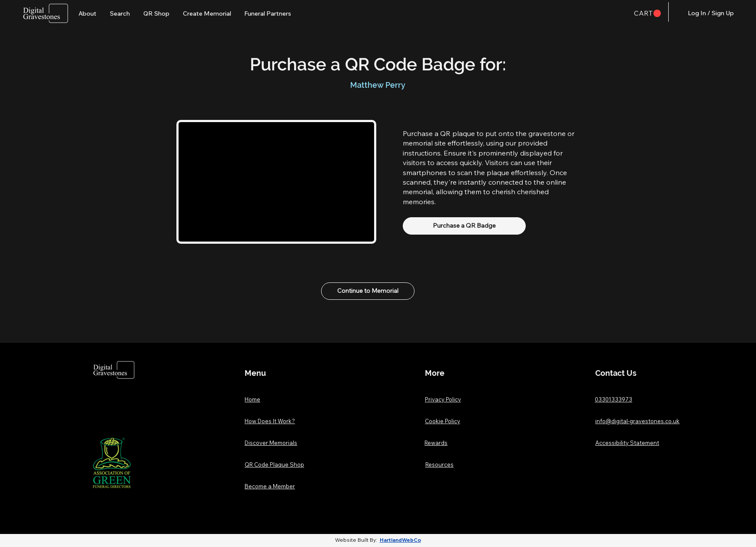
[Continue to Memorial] (368, 291)
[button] (647, 13)
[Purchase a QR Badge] (464, 226)
